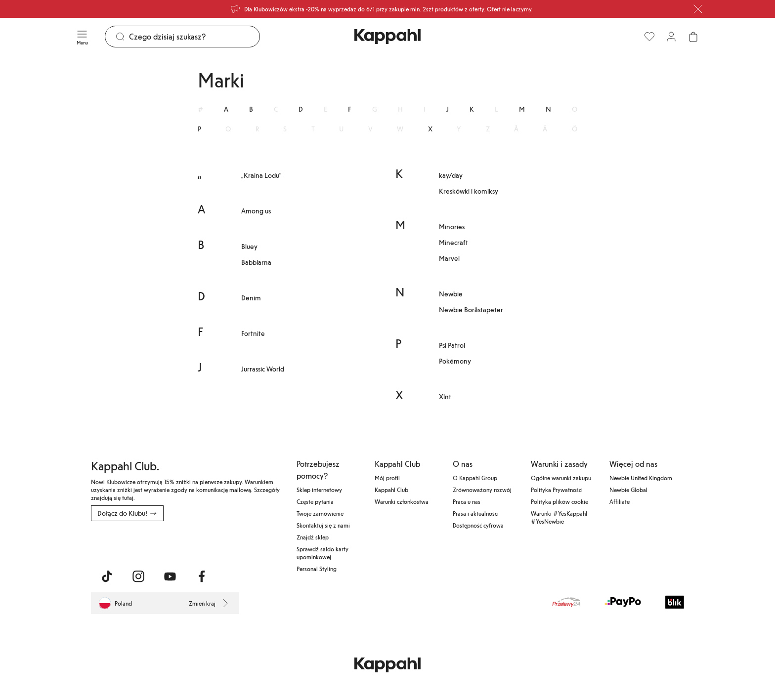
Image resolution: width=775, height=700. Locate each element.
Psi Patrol (452, 345)
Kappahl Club (391, 490)
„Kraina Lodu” (261, 175)
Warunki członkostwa (402, 501)
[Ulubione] (649, 37)
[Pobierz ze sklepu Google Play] (186, 543)
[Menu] (82, 37)
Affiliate (620, 501)
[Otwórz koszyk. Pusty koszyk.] (693, 37)
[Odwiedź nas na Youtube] (170, 576)
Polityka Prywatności (557, 490)
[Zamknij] (698, 9)
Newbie (451, 294)
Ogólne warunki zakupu (561, 478)
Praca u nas (467, 501)
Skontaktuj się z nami (323, 525)
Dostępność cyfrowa (478, 525)
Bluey (249, 246)
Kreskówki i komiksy (469, 191)
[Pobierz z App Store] (120, 543)
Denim (251, 298)
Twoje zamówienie (320, 513)
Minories (452, 226)
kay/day (451, 175)
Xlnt (445, 396)
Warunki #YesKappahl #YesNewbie (559, 517)
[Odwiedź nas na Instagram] (138, 576)
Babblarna (256, 262)
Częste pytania (315, 501)
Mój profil (387, 478)
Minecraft (453, 242)
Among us (256, 211)
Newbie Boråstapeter (471, 309)
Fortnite (253, 333)
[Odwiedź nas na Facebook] (202, 576)
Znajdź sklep (313, 537)
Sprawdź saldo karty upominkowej (323, 553)
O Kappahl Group (475, 478)
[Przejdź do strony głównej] (387, 37)
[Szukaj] (194, 37)
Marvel (449, 258)
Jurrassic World (263, 369)
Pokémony (455, 361)
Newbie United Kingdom (641, 478)
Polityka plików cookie (560, 501)
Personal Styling (317, 569)
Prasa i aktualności (476, 513)
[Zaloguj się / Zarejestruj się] (671, 37)
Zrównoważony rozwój (482, 490)
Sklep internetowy (319, 490)
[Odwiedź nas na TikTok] (107, 576)
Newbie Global (628, 490)
